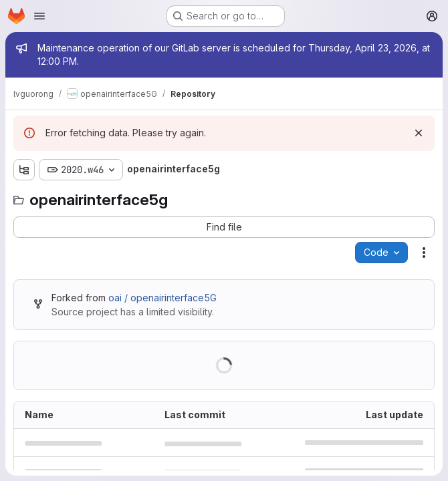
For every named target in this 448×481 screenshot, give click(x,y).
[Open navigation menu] (39, 16)
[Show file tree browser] (24, 170)
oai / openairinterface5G (162, 298)
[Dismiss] (419, 133)
